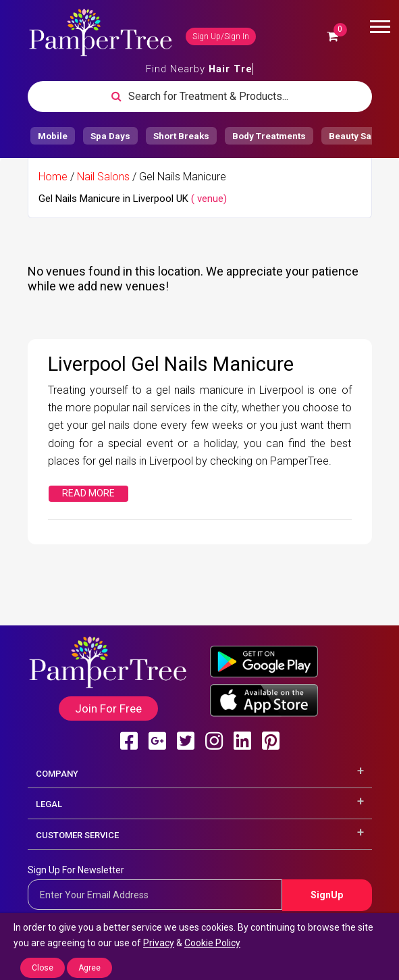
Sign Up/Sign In (221, 36)
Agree (89, 968)
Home (53, 177)
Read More (88, 493)
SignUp (327, 895)
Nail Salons (103, 177)
